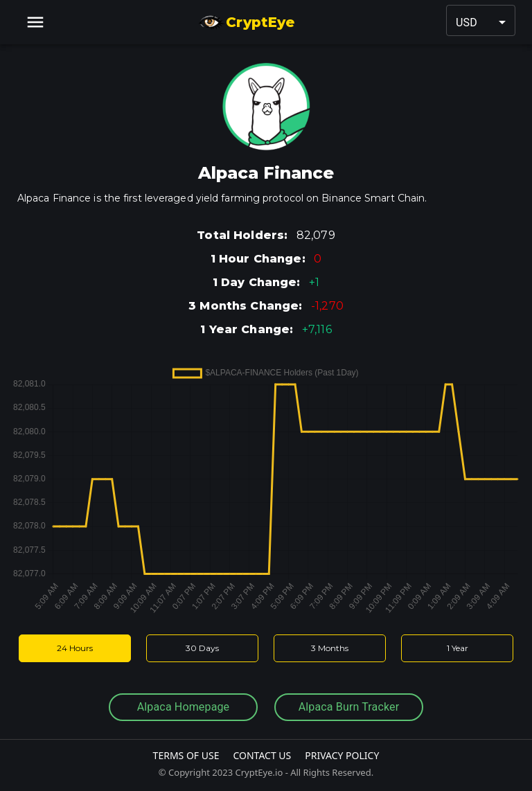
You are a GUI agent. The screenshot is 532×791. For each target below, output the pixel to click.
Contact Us (262, 755)
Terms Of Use (186, 755)
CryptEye (246, 22)
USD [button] (467, 23)
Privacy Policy (342, 755)
